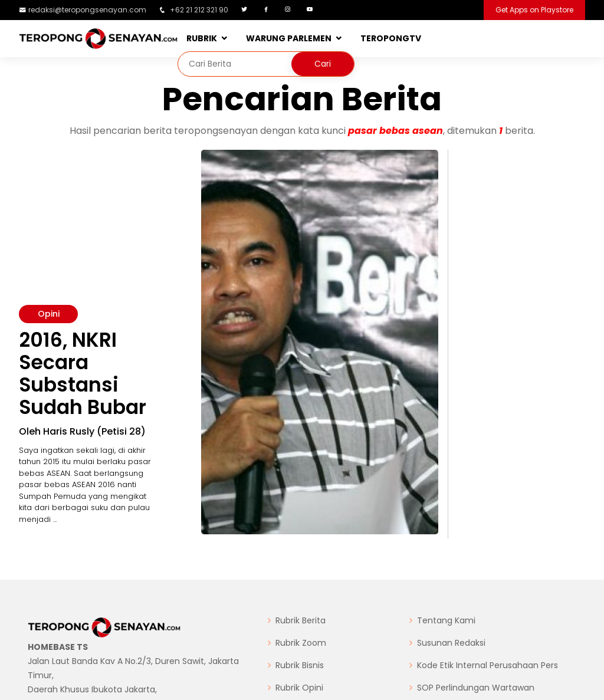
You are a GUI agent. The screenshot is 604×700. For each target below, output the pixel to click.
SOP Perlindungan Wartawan (476, 688)
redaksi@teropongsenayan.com (87, 10)
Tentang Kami (446, 620)
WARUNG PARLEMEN (289, 38)
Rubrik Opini (299, 688)
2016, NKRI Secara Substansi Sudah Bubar (83, 374)
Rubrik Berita (301, 620)
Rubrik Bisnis (300, 665)
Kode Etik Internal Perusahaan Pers (488, 665)
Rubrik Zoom (301, 643)
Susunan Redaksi (451, 643)
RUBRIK (202, 38)
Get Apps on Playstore (534, 10)
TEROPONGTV (391, 38)
